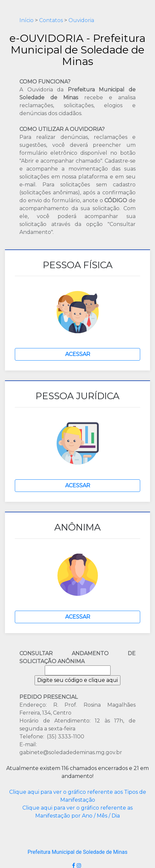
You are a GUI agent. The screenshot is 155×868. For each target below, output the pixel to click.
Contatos (51, 20)
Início (26, 20)
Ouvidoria (81, 20)
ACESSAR (78, 354)
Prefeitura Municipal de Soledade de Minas (78, 852)
